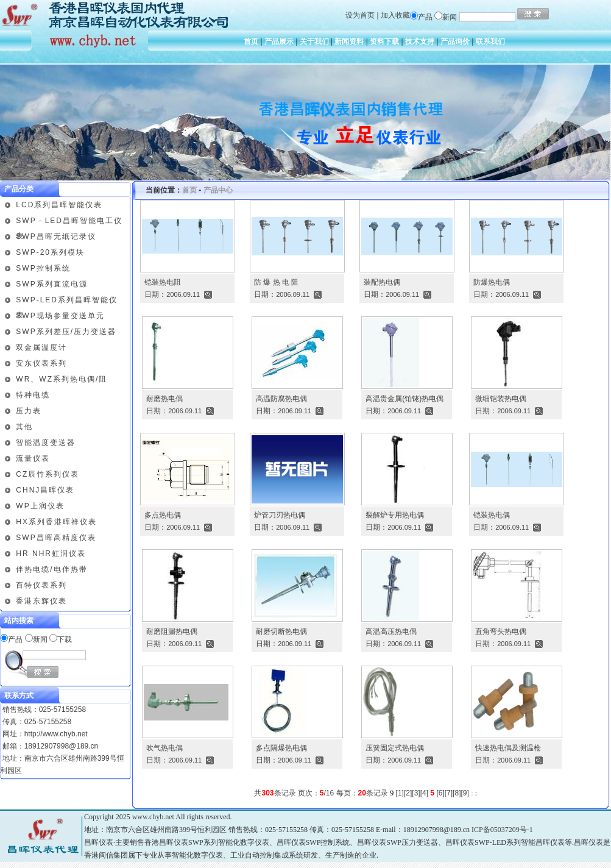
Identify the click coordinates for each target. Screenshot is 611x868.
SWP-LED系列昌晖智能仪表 (67, 302)
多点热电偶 (163, 515)
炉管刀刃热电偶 (280, 515)
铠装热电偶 (492, 515)
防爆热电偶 (492, 282)
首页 (251, 41)
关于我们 (314, 41)
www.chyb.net (153, 817)
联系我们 (490, 41)
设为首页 (360, 15)
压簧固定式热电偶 (395, 748)
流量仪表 (33, 458)
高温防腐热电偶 (281, 399)
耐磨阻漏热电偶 (172, 631)
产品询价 (455, 41)
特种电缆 (33, 395)
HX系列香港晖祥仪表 (56, 522)
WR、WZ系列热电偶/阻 (62, 379)
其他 (24, 427)
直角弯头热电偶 (501, 631)
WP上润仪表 (40, 506)
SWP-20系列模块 (50, 252)
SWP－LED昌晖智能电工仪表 (69, 222)
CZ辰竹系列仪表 (48, 474)
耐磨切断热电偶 (281, 631)
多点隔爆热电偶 (281, 748)
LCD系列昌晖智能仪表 (59, 205)
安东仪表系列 (41, 363)
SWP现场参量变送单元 (60, 316)
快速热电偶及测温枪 (508, 748)
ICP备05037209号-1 (502, 830)
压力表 (29, 411)
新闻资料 (349, 41)
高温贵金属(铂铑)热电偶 (404, 399)
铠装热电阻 (163, 282)
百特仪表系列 (41, 585)
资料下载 (384, 41)
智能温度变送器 (46, 443)
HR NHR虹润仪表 (51, 553)
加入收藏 (395, 15)
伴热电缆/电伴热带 (51, 569)
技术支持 (420, 41)
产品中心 (218, 190)
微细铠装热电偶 (501, 399)
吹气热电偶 (164, 748)
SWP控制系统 (43, 268)
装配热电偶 (382, 282)
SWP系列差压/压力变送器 (66, 332)
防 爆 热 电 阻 (276, 282)
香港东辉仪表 (41, 601)
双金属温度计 (41, 347)
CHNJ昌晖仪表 (45, 490)
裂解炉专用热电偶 (395, 515)
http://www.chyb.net (56, 734)
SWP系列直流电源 (51, 284)
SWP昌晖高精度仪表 (56, 538)
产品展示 (279, 41)
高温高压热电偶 (391, 631)
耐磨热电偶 (164, 399)
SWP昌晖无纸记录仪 (56, 237)
